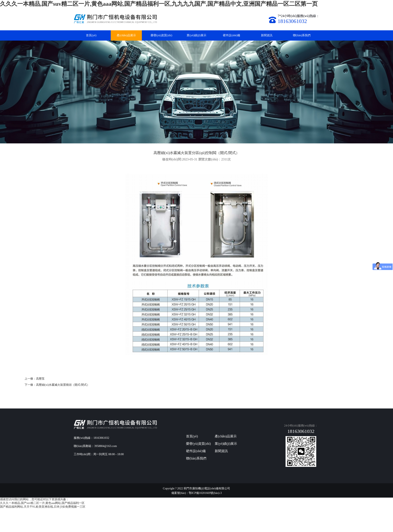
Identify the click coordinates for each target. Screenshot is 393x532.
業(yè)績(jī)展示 (196, 35)
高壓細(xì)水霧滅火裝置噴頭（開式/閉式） (63, 385)
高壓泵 (40, 379)
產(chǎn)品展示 (126, 35)
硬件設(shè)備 (232, 35)
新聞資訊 (267, 35)
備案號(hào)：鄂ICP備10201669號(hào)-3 (197, 493)
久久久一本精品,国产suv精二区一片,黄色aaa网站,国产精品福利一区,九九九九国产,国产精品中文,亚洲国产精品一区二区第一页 (159, 4)
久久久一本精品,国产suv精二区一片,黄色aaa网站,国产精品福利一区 (42, 503)
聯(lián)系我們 (302, 35)
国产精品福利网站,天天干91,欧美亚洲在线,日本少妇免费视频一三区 (43, 507)
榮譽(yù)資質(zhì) (161, 35)
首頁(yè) (91, 35)
